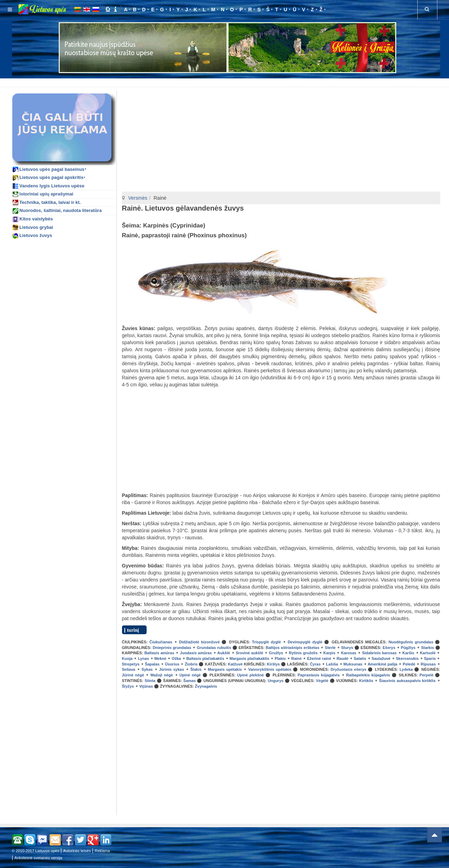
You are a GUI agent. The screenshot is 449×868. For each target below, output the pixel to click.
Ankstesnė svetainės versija (38, 858)
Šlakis (196, 669)
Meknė (160, 658)
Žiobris (191, 664)
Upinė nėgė (190, 675)
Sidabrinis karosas (379, 653)
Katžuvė (235, 664)
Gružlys (276, 653)
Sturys (347, 648)
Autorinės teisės (77, 851)
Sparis (430, 658)
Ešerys (389, 648)
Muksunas (353, 664)
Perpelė (426, 675)
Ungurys (276, 681)
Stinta (150, 681)
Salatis (360, 658)
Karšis (408, 653)
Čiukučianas (161, 642)
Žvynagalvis (206, 686)
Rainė (296, 658)
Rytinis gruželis (303, 653)
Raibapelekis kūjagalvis (368, 675)
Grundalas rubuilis (214, 648)
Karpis (329, 653)
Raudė (342, 658)
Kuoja (127, 658)
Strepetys (131, 664)
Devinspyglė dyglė (305, 642)
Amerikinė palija (383, 664)
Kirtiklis (366, 681)
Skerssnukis (407, 658)
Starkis (427, 648)
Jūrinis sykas (171, 669)
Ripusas (428, 664)
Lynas (143, 658)
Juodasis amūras (196, 653)
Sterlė (330, 648)
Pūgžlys (408, 648)
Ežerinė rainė (319, 658)
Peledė (409, 664)
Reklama (102, 851)
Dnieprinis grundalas (172, 648)
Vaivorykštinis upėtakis (270, 669)
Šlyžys (128, 686)
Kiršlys (273, 664)
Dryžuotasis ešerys (348, 669)
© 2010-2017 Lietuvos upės (36, 851)
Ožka (176, 658)
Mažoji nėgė (162, 675)
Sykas (147, 669)
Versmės (138, 198)
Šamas (189, 681)
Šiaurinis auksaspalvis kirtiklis (407, 681)
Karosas (349, 653)
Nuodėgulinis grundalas (411, 642)
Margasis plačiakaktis (249, 658)
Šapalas (152, 664)
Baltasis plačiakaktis (205, 658)
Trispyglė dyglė (267, 642)
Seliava (129, 669)
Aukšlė (224, 653)
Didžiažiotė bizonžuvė (199, 642)
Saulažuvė (381, 658)
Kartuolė (428, 653)
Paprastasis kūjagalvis (319, 675)
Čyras (315, 664)
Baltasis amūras (159, 653)
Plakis (280, 658)
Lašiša (332, 664)
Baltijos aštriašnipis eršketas (293, 648)
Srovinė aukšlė (249, 653)
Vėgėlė (322, 681)
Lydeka (406, 669)
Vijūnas (146, 686)
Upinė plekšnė (250, 675)
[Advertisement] (226, 82)
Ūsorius (172, 664)
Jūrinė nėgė (133, 675)
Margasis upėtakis (225, 669)
